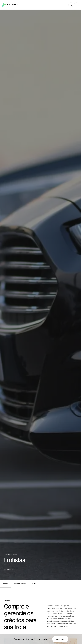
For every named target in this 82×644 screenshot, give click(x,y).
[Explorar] (9, 569)
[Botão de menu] (76, 5)
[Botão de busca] (71, 5)
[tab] (6, 584)
